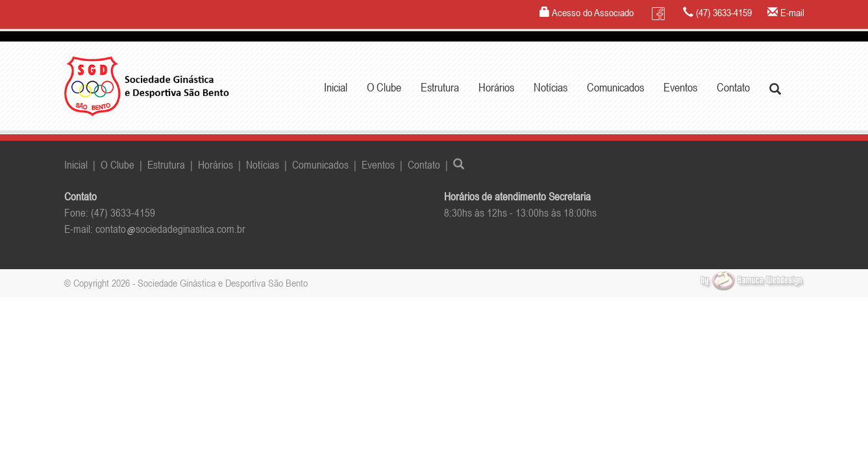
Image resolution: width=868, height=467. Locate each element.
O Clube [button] (384, 87)
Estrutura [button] (440, 87)
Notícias (551, 87)
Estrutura (166, 165)
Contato (733, 87)
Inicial (336, 87)
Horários (496, 87)
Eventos (680, 87)
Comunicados (615, 87)
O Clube (118, 165)
